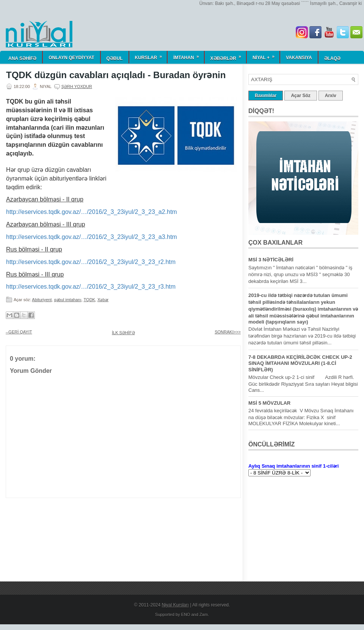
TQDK (89, 300)
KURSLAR (151, 56)
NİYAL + (266, 56)
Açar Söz (300, 96)
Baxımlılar (266, 96)
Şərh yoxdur (77, 86)
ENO (186, 614)
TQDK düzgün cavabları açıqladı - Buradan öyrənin (116, 75)
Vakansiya (299, 58)
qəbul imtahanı (67, 300)
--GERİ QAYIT (19, 332)
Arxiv (331, 96)
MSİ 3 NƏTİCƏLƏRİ (271, 260)
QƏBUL (115, 58)
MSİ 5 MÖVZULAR (269, 403)
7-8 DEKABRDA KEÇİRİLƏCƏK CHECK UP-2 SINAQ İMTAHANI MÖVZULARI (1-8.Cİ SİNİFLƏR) (300, 363)
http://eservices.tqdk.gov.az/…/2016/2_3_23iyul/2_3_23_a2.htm (92, 212)
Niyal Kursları (175, 605)
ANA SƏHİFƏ (22, 58)
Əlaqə (332, 58)
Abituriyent (42, 300)
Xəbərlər (228, 56)
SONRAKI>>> (228, 332)
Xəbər (103, 300)
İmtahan (188, 56)
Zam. (204, 614)
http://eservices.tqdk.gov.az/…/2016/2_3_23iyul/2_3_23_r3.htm (91, 287)
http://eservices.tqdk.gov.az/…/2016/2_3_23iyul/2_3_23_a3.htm (92, 237)
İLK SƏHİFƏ (123, 333)
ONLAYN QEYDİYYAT (71, 58)
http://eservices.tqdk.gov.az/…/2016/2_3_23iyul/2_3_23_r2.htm (91, 262)
